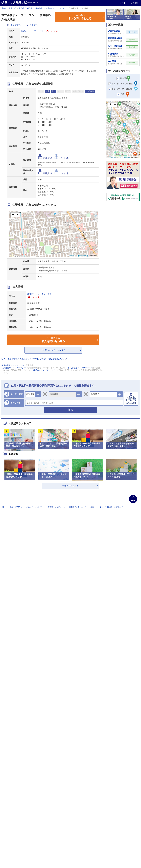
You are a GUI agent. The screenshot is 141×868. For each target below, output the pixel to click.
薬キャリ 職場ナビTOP (13, 507)
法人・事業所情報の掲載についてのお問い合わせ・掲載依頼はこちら (34, 359)
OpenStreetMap (83, 256)
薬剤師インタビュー (78, 507)
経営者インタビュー (57, 507)
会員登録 (134, 3)
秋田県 (21, 8)
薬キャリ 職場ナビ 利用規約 (112, 507)
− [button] (17, 215)
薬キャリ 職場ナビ (9, 8)
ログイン (124, 3)
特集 (93, 507)
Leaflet (72, 256)
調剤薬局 (39, 8)
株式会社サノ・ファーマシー (57, 8)
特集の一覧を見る (70, 486)
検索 (70, 410)
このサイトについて (35, 507)
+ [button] (13, 215)
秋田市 (30, 8)
